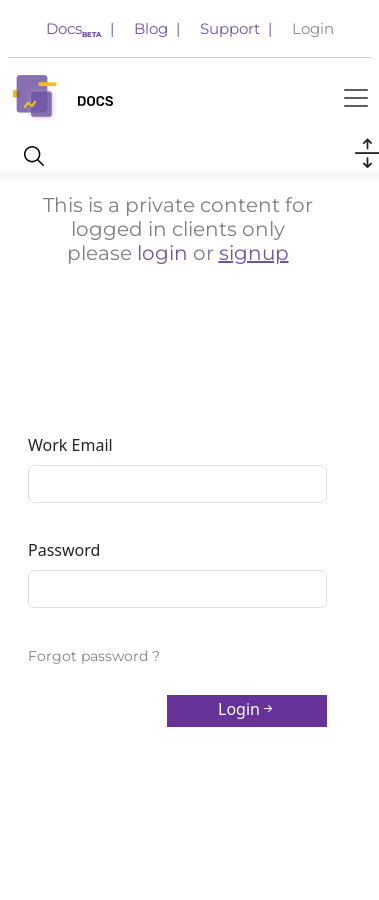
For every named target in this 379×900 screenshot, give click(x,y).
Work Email (70, 445)
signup (254, 253)
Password (64, 550)
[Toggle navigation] (356, 98)
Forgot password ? (94, 656)
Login (313, 28)
